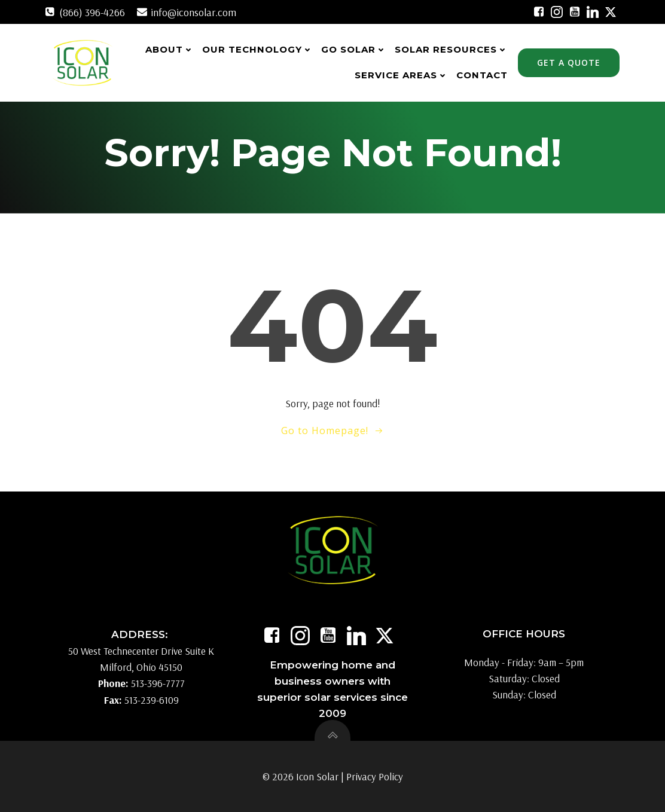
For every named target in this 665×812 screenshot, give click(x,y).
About (170, 49)
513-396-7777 (158, 684)
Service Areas (401, 75)
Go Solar (354, 49)
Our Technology (257, 49)
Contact (482, 75)
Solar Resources (451, 49)
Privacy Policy (375, 776)
